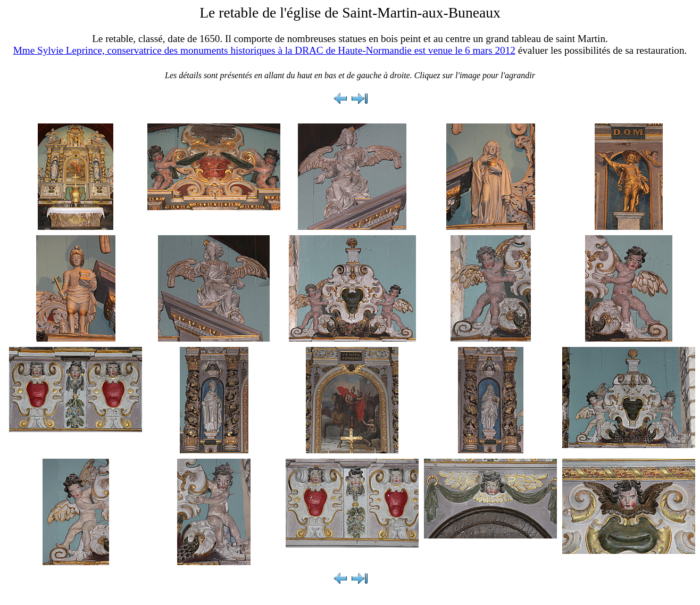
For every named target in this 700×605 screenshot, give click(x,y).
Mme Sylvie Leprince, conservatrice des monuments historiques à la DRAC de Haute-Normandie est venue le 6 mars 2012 (264, 50)
